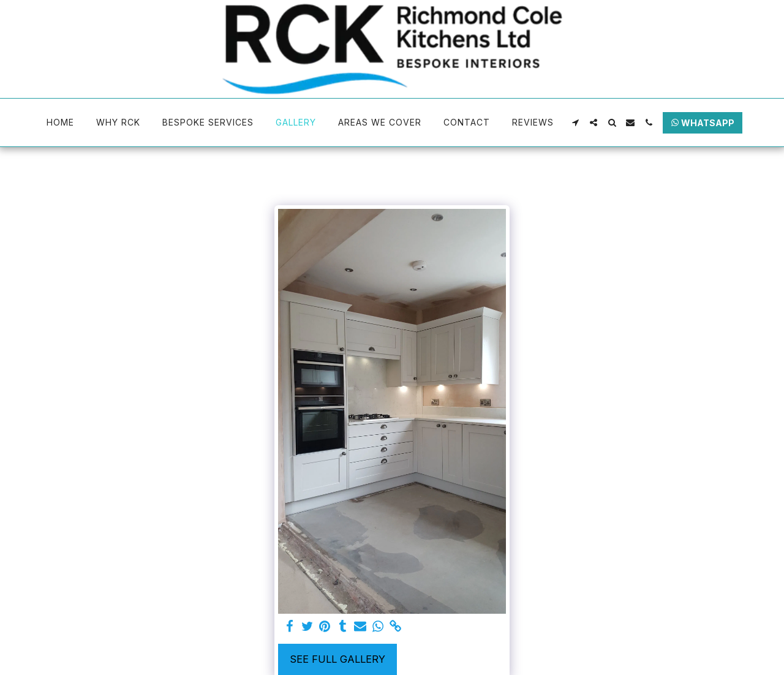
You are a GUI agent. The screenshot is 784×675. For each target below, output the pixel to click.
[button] (575, 123)
